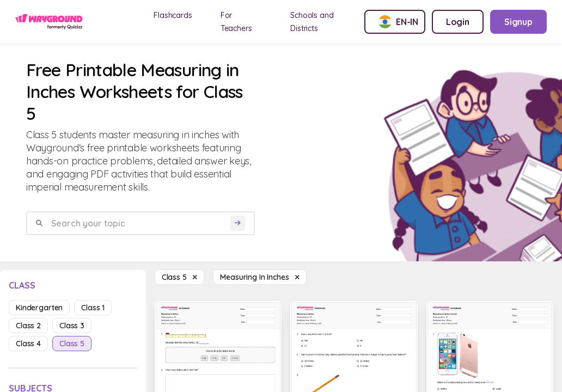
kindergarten (39, 308)
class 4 (28, 344)
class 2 (28, 326)
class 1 (93, 308)
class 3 (72, 326)
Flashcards (173, 15)
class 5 (72, 344)
